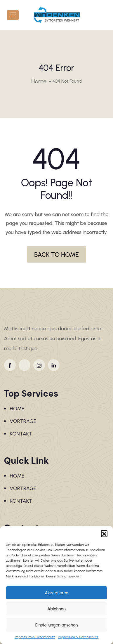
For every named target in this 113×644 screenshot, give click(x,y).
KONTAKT (21, 434)
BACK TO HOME (56, 254)
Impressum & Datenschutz (35, 637)
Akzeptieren (56, 593)
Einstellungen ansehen (57, 625)
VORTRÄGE (23, 421)
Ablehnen (56, 609)
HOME (17, 409)
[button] (104, 533)
